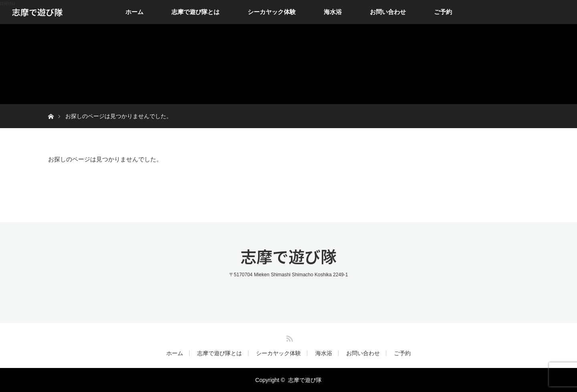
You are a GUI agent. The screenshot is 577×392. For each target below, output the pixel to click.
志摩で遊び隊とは (196, 12)
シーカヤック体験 (272, 12)
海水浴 (333, 12)
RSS (288, 337)
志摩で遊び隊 (37, 12)
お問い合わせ (388, 12)
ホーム (134, 12)
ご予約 (443, 12)
